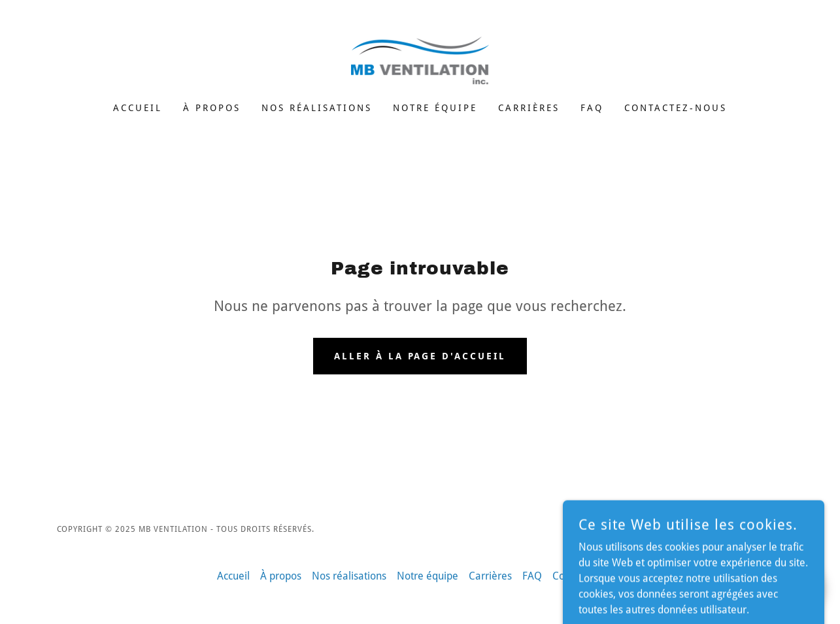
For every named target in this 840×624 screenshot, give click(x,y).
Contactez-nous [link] (676, 108)
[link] (420, 60)
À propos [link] (212, 108)
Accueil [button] (233, 576)
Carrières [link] (529, 108)
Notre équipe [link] (435, 108)
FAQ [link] (592, 108)
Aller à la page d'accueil (420, 356)
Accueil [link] (138, 108)
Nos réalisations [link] (317, 108)
